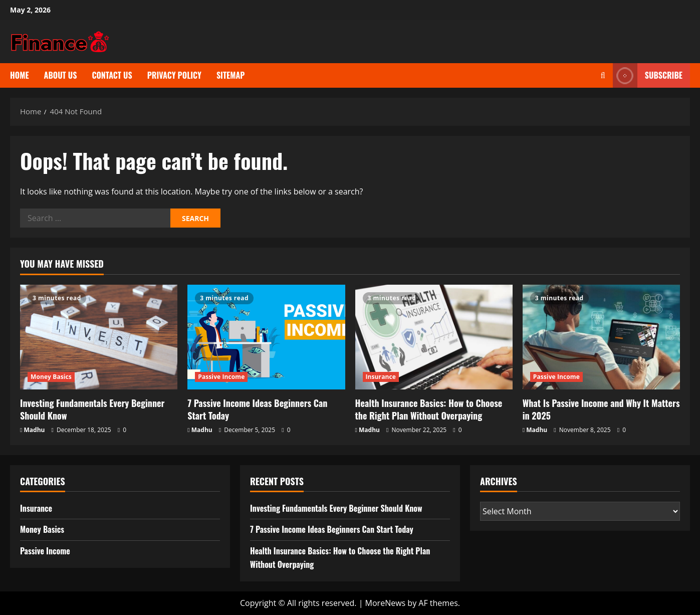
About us (61, 75)
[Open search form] (603, 75)
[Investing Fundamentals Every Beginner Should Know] (99, 337)
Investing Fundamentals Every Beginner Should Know (92, 409)
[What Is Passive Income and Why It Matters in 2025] (601, 337)
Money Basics (51, 377)
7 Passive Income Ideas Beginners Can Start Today (257, 409)
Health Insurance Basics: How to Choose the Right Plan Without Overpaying (429, 409)
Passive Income (221, 377)
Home (20, 75)
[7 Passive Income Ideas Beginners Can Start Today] (266, 337)
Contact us (112, 75)
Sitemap (231, 75)
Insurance (381, 377)
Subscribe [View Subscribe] (648, 75)
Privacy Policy (174, 75)
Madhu (35, 430)
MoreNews (386, 603)
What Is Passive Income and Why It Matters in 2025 (601, 409)
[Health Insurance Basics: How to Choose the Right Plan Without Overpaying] (434, 337)
